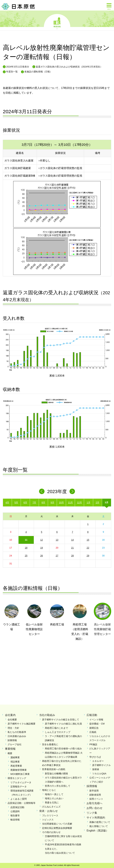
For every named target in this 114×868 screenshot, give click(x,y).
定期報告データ (19, 787)
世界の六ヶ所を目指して (58, 786)
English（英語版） (97, 831)
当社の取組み (47, 715)
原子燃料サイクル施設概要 (22, 724)
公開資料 (15, 811)
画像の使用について (100, 822)
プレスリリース (50, 815)
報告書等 (15, 815)
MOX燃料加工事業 (20, 774)
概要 (10, 753)
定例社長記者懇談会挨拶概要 (57, 828)
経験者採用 (95, 795)
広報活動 (92, 715)
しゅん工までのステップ (58, 732)
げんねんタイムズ (51, 807)
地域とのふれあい (54, 798)
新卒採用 (94, 791)
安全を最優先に (50, 744)
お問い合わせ (94, 808)
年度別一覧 (12, 72)
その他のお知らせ (51, 832)
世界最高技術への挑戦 (54, 769)
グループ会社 (15, 744)
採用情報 (92, 786)
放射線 (96, 769)
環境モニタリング (17, 778)
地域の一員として (54, 794)
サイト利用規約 (96, 818)
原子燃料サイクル (101, 765)
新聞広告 (94, 728)
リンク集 (92, 813)
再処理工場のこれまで (56, 728)
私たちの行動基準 (17, 732)
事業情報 (57, 26)
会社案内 (10, 715)
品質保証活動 (17, 807)
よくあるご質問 (19, 799)
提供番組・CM (97, 724)
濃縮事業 (15, 757)
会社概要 (12, 720)
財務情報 (12, 740)
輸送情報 (15, 820)
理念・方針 (13, 728)
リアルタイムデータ (21, 782)
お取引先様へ (94, 803)
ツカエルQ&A (99, 774)
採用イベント (96, 799)
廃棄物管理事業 (19, 770)
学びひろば (95, 757)
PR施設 (93, 744)
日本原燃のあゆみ (17, 736)
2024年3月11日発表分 (18, 67)
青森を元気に (52, 802)
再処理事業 (16, 766)
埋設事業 (15, 762)
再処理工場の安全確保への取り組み (63, 749)
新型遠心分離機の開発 (56, 774)
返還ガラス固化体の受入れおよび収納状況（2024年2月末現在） (69, 67)
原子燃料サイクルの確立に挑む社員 (63, 724)
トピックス (48, 820)
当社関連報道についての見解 (57, 824)
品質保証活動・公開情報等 (22, 803)
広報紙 (93, 732)
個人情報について (99, 826)
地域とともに (49, 790)
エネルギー (98, 761)
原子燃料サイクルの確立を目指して (61, 720)
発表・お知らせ (48, 811)
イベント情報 (96, 720)
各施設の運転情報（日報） (38, 72)
